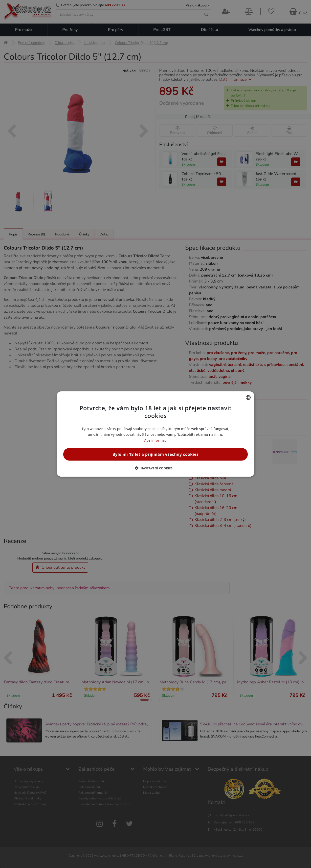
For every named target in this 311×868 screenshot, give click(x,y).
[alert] (155, 434)
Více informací (155, 440)
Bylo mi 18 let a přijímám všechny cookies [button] (155, 454)
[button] (156, 468)
